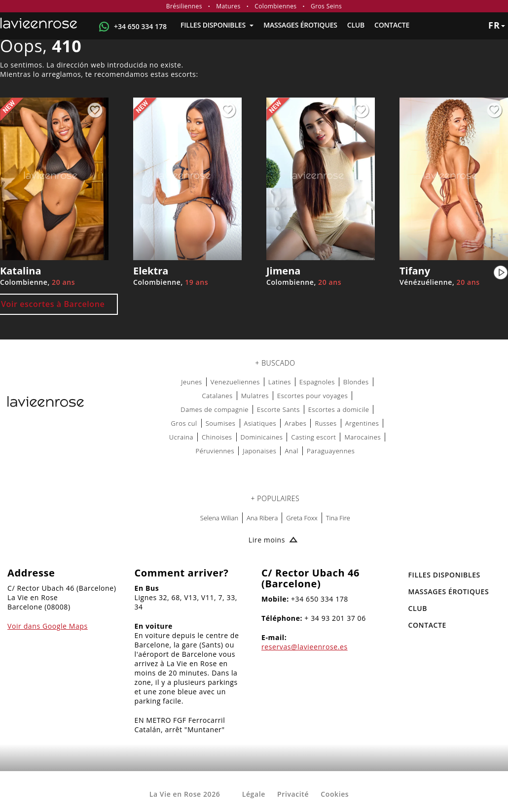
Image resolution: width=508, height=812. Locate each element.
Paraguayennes (331, 451)
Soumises (221, 423)
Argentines (362, 423)
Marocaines (363, 437)
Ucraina (181, 437)
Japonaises (259, 451)
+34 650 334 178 (140, 26)
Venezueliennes (235, 382)
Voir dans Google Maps (48, 626)
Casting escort (313, 437)
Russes (326, 423)
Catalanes (217, 396)
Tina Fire (338, 518)
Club (356, 25)
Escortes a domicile (339, 409)
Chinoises (217, 437)
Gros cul (184, 423)
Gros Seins (326, 6)
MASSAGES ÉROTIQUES (300, 25)
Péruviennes (215, 451)
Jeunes (192, 382)
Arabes (295, 423)
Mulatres (255, 396)
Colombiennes (275, 6)
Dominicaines (262, 437)
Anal (291, 451)
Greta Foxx (302, 518)
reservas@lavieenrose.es (305, 647)
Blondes (356, 382)
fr (497, 25)
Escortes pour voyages (313, 396)
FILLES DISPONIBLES (217, 25)
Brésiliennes (184, 6)
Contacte (392, 25)
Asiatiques (260, 423)
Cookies (335, 794)
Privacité (293, 794)
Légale (254, 794)
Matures (228, 6)
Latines (280, 382)
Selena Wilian (219, 518)
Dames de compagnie (215, 409)
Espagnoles (317, 382)
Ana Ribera (262, 518)
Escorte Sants (278, 409)
